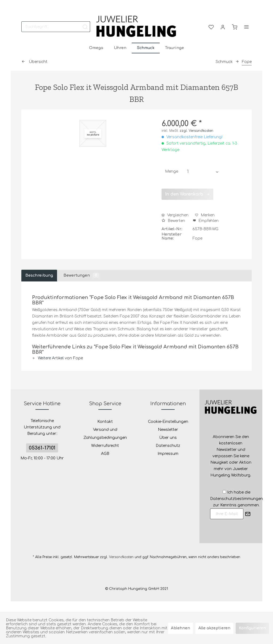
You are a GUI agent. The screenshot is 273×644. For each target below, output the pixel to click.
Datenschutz (168, 446)
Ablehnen (180, 628)
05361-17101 (42, 448)
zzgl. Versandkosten (196, 131)
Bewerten (174, 221)
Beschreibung (39, 275)
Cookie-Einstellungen (168, 422)
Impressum (168, 454)
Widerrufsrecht (105, 446)
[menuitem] (56, 27)
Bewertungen (81, 275)
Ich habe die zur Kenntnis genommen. (236, 499)
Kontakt (105, 422)
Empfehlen (206, 221)
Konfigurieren (252, 628)
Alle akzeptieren (214, 628)
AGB (105, 454)
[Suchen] (85, 27)
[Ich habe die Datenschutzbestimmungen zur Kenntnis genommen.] (224, 492)
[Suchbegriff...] (56, 27)
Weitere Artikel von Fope (57, 358)
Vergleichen (175, 215)
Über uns (168, 438)
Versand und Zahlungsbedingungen (105, 434)
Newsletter (168, 430)
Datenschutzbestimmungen (236, 499)
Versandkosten (121, 557)
